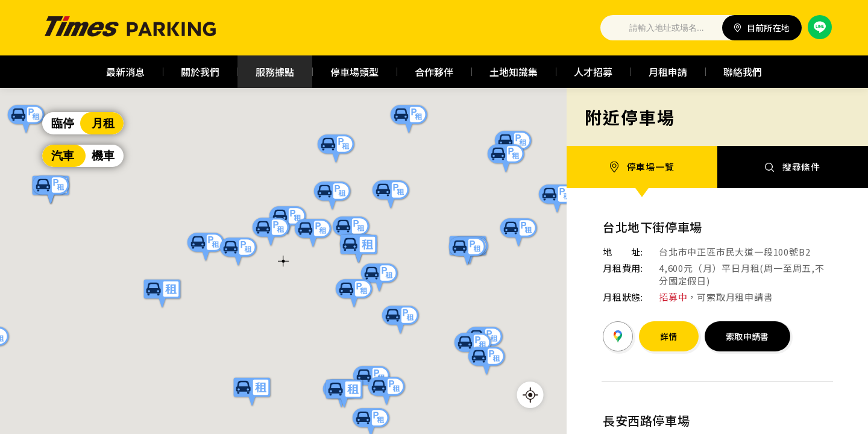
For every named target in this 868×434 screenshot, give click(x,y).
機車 (103, 156)
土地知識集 (514, 72)
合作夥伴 (434, 72)
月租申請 (668, 72)
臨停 (63, 123)
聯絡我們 (743, 72)
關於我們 (200, 72)
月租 (103, 123)
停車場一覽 (642, 167)
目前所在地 (762, 28)
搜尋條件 (793, 167)
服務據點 (275, 72)
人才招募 (593, 72)
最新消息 (125, 72)
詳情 (669, 336)
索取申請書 (747, 336)
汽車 (63, 156)
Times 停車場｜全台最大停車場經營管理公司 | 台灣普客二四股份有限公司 (131, 28)
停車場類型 (354, 72)
